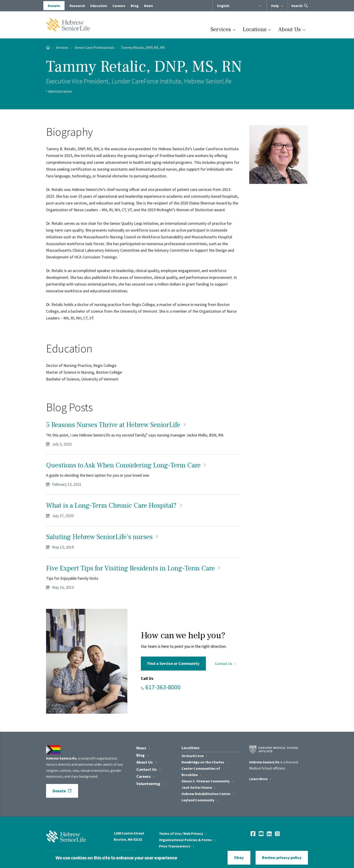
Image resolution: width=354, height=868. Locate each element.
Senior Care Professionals (95, 47)
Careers (119, 6)
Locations (255, 29)
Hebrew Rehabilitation (208, 794)
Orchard (194, 756)
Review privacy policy (282, 857)
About (147, 762)
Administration (60, 91)
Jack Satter (199, 787)
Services (221, 29)
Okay (239, 857)
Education (99, 6)
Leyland (200, 800)
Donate (59, 791)
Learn (260, 779)
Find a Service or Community (173, 663)
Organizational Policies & (187, 840)
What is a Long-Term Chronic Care (115, 506)
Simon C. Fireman (207, 781)
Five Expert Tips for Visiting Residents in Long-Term (134, 568)
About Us (289, 29)
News (149, 6)
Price (176, 846)
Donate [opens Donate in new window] (54, 6)
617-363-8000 (163, 687)
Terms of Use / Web (183, 833)
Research (77, 6)
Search (297, 7)
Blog (135, 6)
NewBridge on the (205, 762)
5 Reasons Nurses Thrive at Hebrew (117, 425)
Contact (225, 664)
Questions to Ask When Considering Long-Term (127, 465)
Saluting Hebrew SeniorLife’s (103, 537)
